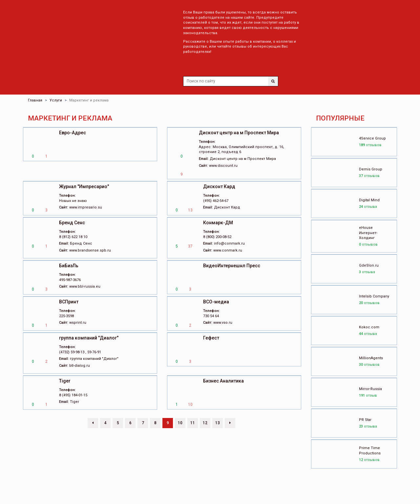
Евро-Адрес (73, 133)
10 (180, 423)
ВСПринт (69, 302)
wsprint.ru (78, 323)
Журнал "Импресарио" (84, 186)
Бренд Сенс (72, 223)
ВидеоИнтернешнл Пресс (232, 266)
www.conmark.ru (228, 250)
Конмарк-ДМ (218, 223)
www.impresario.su (86, 207)
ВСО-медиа (216, 302)
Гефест (211, 338)
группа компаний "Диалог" (89, 338)
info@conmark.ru (229, 243)
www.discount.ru (223, 166)
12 (205, 423)
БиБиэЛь (69, 266)
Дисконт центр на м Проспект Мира (239, 133)
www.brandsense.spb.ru (90, 250)
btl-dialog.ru (80, 366)
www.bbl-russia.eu (85, 286)
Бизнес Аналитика (223, 381)
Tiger (65, 381)
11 (193, 423)
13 (218, 423)
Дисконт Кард (219, 186)
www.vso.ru (223, 323)
